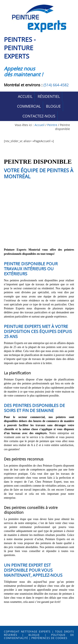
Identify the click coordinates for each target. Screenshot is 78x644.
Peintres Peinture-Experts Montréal (39, 18)
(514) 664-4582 (56, 85)
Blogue (34, 635)
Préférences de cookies (49, 638)
